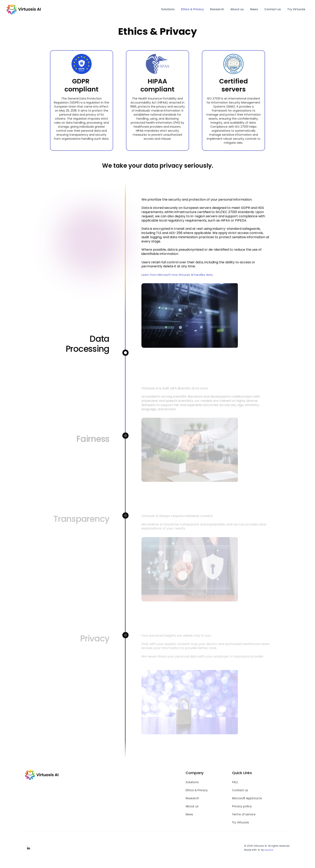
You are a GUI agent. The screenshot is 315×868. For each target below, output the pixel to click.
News (254, 9)
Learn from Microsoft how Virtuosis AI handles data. (177, 275)
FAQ (235, 782)
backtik (269, 850)
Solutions (168, 9)
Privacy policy (242, 806)
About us (237, 9)
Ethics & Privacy (192, 9)
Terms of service (244, 814)
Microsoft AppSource (247, 798)
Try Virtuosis (296, 9)
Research (217, 9)
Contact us (273, 9)
